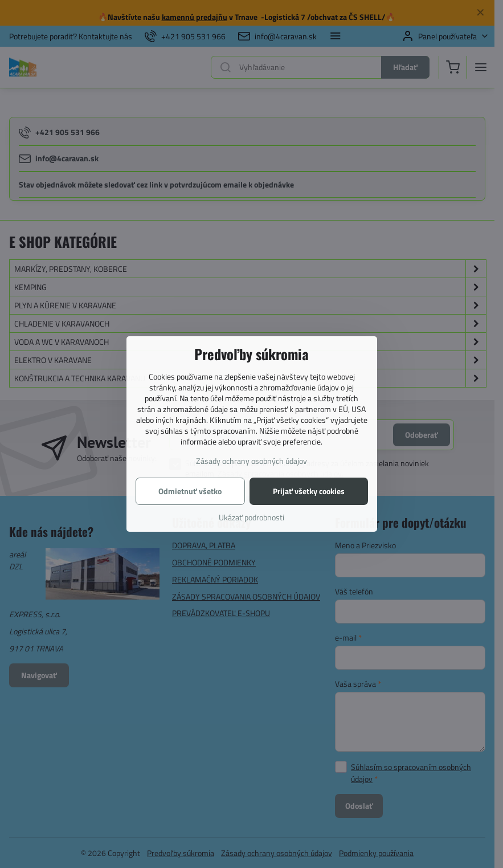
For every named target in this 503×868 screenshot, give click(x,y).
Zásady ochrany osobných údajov (251, 461)
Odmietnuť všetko (190, 491)
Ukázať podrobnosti (251, 517)
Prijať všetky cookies (309, 491)
